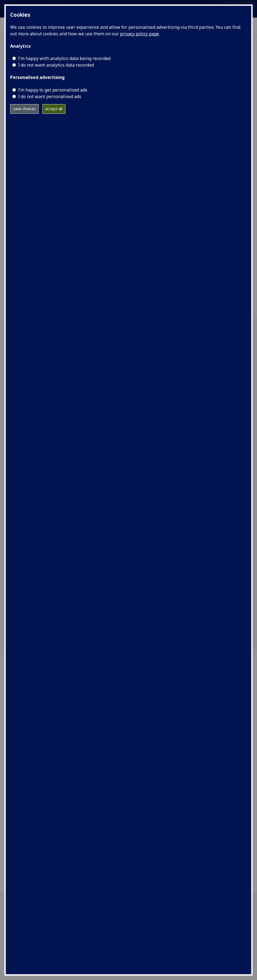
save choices (24, 109)
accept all (54, 109)
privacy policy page (139, 34)
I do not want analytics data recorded (56, 65)
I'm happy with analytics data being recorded (64, 58)
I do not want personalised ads (50, 96)
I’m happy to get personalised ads (53, 90)
